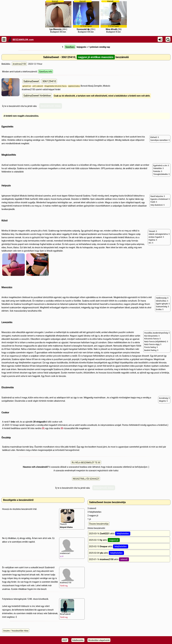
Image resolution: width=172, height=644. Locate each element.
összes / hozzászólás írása (16, 631)
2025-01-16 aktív (109, 559)
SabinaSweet (31, 81)
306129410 (49, 81)
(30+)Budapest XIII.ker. (86, 17)
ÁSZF (65, 640)
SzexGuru (70, 47)
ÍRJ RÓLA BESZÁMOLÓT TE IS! (86, 463)
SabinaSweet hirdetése (37, 96)
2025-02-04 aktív (106, 553)
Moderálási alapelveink (99, 640)
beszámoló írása (51, 106)
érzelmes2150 (19, 64)
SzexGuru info (46, 72)
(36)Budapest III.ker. (114, 17)
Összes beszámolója (99, 524)
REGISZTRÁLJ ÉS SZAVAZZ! (86, 479)
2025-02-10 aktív (109, 546)
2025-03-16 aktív (110, 534)
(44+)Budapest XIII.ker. (58, 17)
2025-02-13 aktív (104, 540)
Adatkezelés (78, 640)
